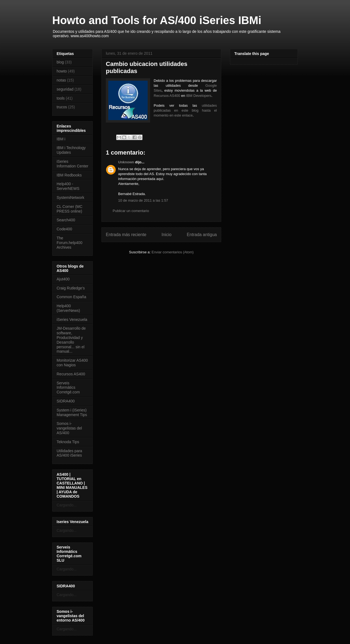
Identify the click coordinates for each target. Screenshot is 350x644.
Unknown (126, 162)
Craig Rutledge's (71, 288)
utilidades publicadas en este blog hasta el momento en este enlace (185, 110)
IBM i (61, 139)
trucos (62, 107)
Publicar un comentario (131, 211)
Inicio (167, 235)
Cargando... (67, 505)
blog (60, 62)
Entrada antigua (202, 235)
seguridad (65, 89)
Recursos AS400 (167, 96)
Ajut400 (63, 279)
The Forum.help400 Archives (69, 243)
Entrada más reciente (126, 235)
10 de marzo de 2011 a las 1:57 (143, 200)
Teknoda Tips (68, 442)
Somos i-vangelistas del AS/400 (69, 428)
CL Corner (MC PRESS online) (69, 209)
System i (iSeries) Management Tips (72, 412)
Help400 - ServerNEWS (68, 186)
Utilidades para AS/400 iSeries (69, 453)
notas (61, 80)
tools (61, 98)
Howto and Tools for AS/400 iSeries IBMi (157, 20)
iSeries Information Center (72, 164)
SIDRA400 (66, 401)
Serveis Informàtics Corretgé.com (68, 388)
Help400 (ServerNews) (68, 308)
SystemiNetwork (70, 198)
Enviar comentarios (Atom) (173, 252)
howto (62, 71)
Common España (71, 297)
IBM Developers (199, 96)
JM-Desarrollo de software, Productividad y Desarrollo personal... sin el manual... (71, 340)
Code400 (64, 229)
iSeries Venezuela (72, 320)
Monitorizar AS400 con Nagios (72, 363)
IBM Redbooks (69, 175)
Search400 (66, 220)
